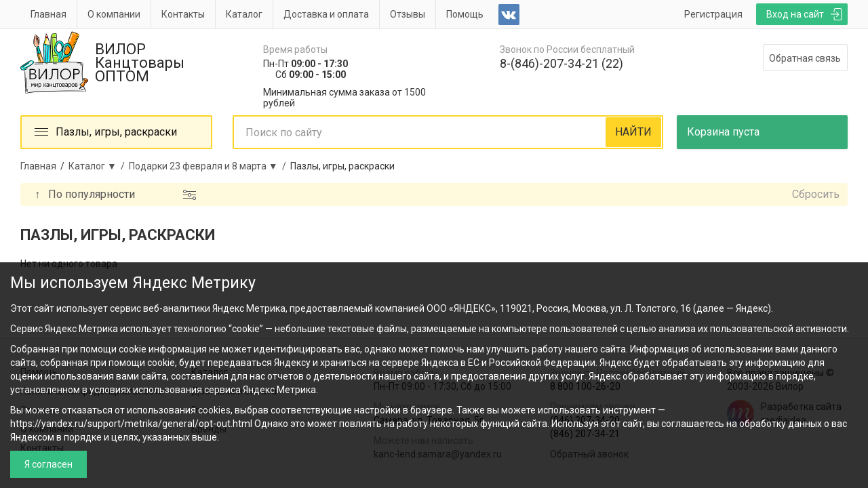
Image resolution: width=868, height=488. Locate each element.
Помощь (465, 14)
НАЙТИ (633, 132)
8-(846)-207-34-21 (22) (561, 63)
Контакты (183, 14)
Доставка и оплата (326, 14)
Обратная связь (805, 58)
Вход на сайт (795, 14)
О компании (114, 14)
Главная (48, 14)
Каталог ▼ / (99, 166)
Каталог (244, 14)
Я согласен (48, 464)
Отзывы (408, 14)
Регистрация (713, 14)
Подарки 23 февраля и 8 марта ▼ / (210, 166)
